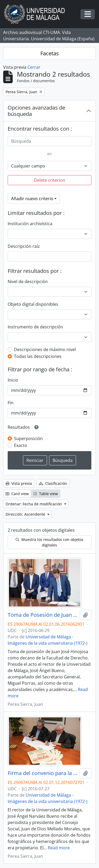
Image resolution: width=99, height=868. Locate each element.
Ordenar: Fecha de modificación (34, 504)
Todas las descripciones (38, 356)
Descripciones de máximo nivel (45, 349)
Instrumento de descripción (35, 327)
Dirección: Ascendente (26, 514)
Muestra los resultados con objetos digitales (49, 542)
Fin (11, 403)
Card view (17, 494)
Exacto (21, 445)
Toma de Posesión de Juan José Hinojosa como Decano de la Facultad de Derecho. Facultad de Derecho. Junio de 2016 (43, 615)
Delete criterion (50, 180)
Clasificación (53, 483)
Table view (46, 494)
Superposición (28, 438)
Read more (59, 848)
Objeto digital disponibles (33, 304)
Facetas (50, 53)
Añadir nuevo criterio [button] (32, 199)
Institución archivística (30, 224)
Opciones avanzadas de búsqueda (36, 111)
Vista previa (19, 483)
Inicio (13, 380)
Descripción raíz (24, 246)
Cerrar (34, 67)
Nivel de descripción (28, 282)
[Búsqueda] (49, 141)
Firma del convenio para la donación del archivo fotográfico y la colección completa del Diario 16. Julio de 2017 (43, 773)
